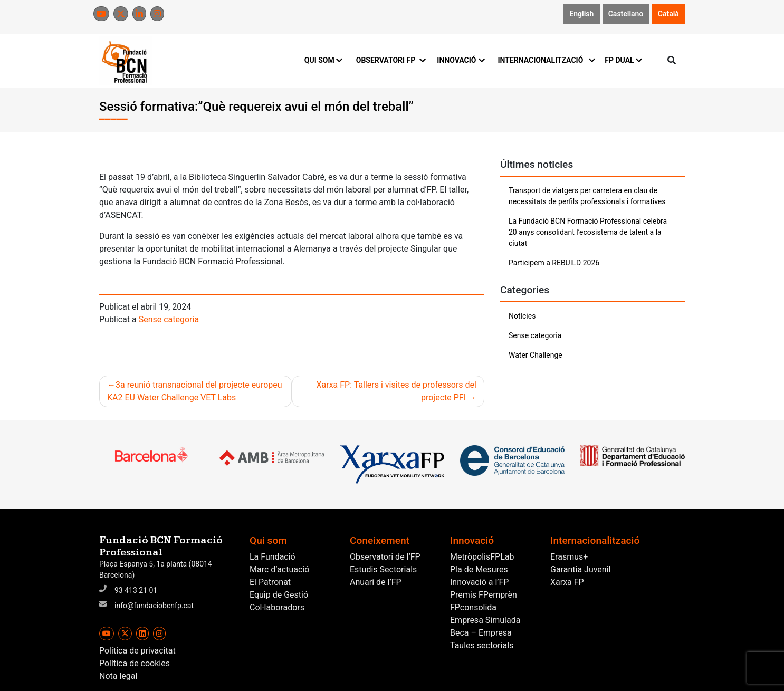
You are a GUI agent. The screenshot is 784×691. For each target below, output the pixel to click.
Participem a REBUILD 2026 (554, 263)
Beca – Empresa (481, 633)
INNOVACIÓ (461, 60)
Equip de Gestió (279, 595)
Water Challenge (536, 355)
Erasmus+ (569, 557)
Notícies (522, 316)
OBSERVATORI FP (390, 60)
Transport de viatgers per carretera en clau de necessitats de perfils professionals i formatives (587, 196)
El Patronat (270, 582)
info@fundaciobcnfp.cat (154, 606)
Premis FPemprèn (484, 595)
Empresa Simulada (485, 620)
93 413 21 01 (136, 590)
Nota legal (118, 676)
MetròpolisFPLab (482, 557)
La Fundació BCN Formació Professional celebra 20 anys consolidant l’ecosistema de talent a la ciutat (588, 232)
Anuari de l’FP (376, 582)
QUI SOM (324, 60)
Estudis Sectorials (383, 569)
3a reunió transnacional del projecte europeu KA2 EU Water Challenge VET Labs (195, 391)
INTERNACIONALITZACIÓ (545, 60)
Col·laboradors (277, 607)
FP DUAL (623, 60)
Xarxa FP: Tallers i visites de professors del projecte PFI (396, 391)
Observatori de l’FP (385, 557)
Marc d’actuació (279, 569)
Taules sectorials (482, 645)
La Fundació (273, 557)
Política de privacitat (137, 651)
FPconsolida (473, 607)
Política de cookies (135, 663)
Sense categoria (169, 319)
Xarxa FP (567, 582)
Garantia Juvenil (580, 569)
